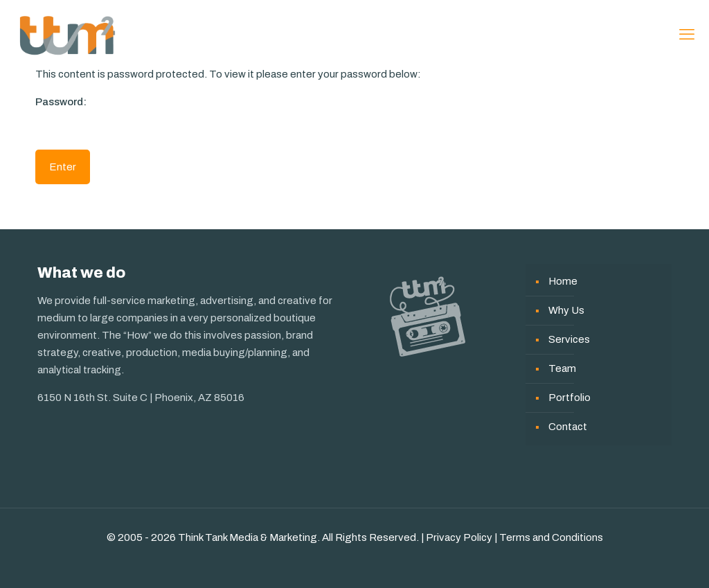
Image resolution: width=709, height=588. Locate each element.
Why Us (566, 310)
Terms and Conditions (551, 537)
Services (569, 339)
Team (562, 368)
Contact (568, 427)
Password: (115, 116)
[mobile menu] (687, 35)
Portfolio (569, 398)
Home (563, 281)
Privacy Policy (459, 537)
